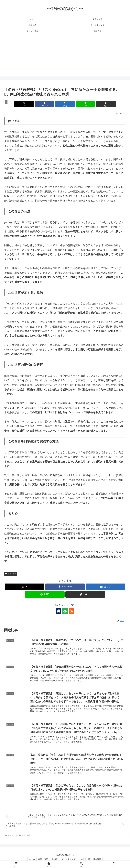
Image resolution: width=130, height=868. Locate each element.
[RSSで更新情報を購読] (71, 611)
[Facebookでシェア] (45, 104)
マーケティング (69, 859)
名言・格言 (11, 574)
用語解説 (55, 859)
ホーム (32, 859)
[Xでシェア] (24, 104)
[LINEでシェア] (85, 104)
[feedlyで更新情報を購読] (65, 611)
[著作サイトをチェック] (59, 611)
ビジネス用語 (84, 859)
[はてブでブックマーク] (65, 104)
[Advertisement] (65, 57)
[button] (106, 104)
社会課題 (97, 859)
